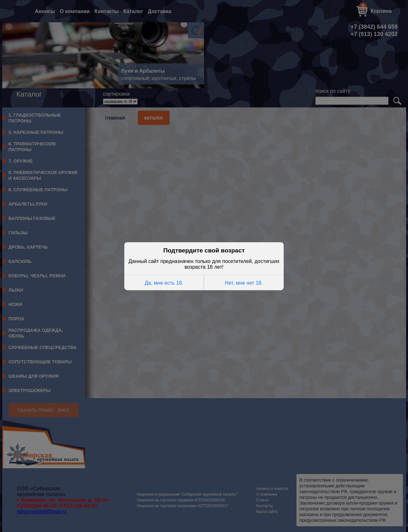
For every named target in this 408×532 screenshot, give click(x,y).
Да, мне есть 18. (164, 282)
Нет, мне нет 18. (244, 282)
